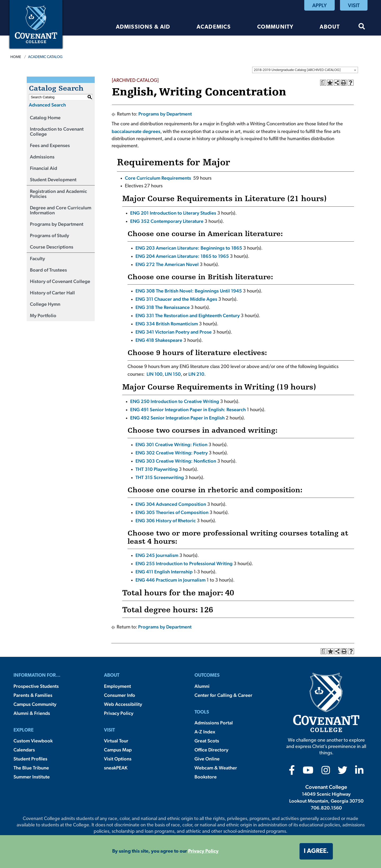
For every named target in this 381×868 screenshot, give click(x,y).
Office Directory (211, 750)
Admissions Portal (214, 723)
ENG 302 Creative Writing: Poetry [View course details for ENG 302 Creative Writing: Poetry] (172, 453)
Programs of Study (49, 235)
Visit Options (118, 759)
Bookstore (206, 777)
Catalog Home (45, 118)
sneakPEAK (116, 768)
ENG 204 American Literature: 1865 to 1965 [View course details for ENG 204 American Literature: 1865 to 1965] (182, 256)
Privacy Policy (119, 713)
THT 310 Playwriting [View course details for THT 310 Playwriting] (157, 469)
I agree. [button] (316, 851)
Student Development (53, 180)
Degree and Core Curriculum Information (61, 210)
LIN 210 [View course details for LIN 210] (196, 374)
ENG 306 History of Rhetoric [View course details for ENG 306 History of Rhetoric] (166, 521)
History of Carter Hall (52, 293)
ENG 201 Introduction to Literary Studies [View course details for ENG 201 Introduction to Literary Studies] (173, 213)
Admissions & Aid (143, 27)
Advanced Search (47, 105)
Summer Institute (32, 777)
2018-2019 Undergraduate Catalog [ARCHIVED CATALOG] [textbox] (297, 70)
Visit (354, 5)
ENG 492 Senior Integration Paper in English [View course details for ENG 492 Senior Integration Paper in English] (177, 418)
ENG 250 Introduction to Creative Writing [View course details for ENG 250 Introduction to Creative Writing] (175, 401)
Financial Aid (44, 168)
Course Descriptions (52, 247)
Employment (117, 686)
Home (16, 57)
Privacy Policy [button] (203, 851)
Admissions (42, 157)
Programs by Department (57, 224)
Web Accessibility (123, 704)
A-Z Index (205, 732)
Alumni (202, 686)
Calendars (24, 750)
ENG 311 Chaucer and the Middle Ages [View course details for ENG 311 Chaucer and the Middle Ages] (176, 299)
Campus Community (35, 704)
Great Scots (207, 741)
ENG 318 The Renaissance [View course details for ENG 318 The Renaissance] (163, 307)
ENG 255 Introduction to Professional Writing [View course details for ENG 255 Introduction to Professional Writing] (184, 563)
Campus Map (118, 750)
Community (275, 27)
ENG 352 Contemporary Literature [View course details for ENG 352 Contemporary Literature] (167, 221)
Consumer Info (120, 695)
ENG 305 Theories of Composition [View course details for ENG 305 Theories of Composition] (172, 512)
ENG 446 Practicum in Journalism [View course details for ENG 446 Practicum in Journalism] (171, 580)
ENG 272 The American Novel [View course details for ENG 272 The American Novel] (167, 264)
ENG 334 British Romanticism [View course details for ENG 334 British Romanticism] (167, 324)
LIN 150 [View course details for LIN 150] (173, 374)
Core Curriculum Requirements (158, 178)
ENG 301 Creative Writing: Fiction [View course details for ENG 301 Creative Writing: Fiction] (171, 444)
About (330, 27)
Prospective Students (36, 686)
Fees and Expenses (50, 145)
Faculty (37, 258)
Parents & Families (33, 695)
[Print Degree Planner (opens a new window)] (323, 83)
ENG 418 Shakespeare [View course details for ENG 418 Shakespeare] (159, 340)
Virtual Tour (116, 741)
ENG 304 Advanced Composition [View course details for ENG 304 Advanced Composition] (171, 504)
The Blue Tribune (31, 768)
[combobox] (305, 70)
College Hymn (45, 304)
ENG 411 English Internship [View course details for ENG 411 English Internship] (164, 572)
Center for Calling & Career (223, 695)
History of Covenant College (60, 281)
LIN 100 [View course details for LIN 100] (155, 374)
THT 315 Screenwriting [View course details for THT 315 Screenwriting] (160, 477)
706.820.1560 (326, 808)
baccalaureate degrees (136, 131)
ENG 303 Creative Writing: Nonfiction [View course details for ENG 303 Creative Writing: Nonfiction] (176, 461)
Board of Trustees (48, 270)
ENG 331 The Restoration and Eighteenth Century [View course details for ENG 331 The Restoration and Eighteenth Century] (188, 315)
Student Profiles (30, 759)
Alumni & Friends (32, 713)
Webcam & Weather (216, 768)
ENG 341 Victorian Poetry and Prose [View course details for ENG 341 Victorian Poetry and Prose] (174, 332)
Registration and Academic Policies (58, 194)
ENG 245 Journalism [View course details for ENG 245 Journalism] (157, 555)
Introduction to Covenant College (57, 131)
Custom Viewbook (33, 741)
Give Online (207, 759)
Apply (319, 5)
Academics (214, 27)
